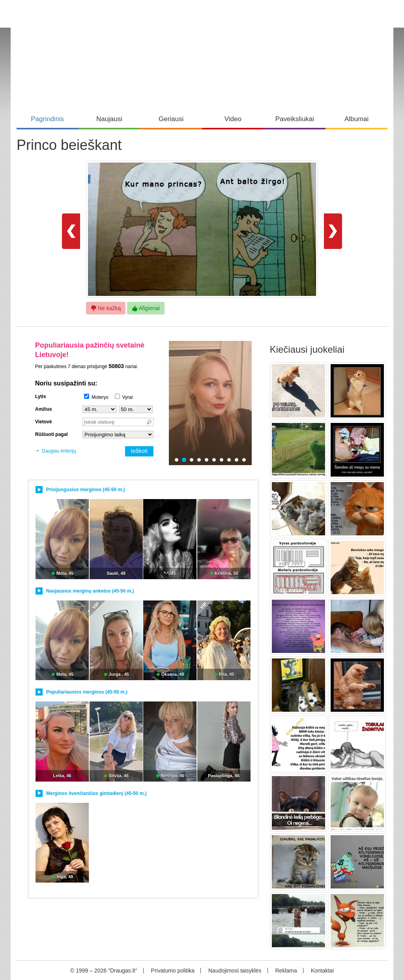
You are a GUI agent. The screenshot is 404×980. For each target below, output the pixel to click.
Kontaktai (322, 971)
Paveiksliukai (295, 119)
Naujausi (109, 119)
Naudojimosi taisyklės (235, 971)
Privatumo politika (173, 971)
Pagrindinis (47, 119)
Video (233, 119)
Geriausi (171, 119)
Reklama (286, 971)
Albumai (356, 119)
